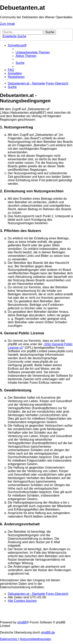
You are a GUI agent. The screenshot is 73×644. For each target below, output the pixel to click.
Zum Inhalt (7, 24)
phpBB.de (48, 632)
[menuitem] (33, 52)
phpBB (22, 622)
